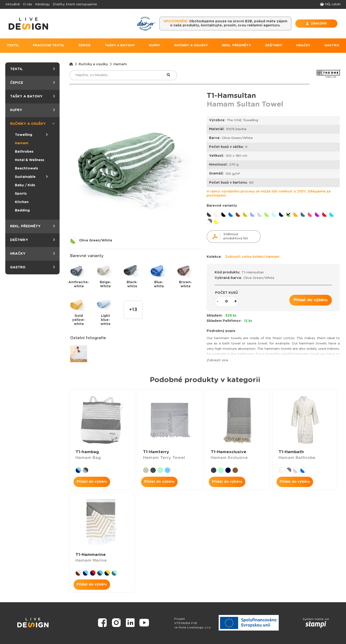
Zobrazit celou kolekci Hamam (252, 257)
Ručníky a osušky (32, 124)
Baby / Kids (25, 185)
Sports (21, 194)
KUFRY (155, 45)
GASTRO (332, 45)
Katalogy (42, 4)
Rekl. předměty (32, 226)
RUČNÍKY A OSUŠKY (191, 45)
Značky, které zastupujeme (75, 4)
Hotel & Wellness (30, 160)
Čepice (32, 83)
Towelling (31, 135)
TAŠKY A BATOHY (120, 45)
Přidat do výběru (311, 300)
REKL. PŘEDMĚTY (236, 45)
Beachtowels (26, 169)
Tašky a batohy (32, 97)
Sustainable (31, 177)
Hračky (32, 254)
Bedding (22, 211)
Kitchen (22, 202)
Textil (32, 69)
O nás (28, 4)
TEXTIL (13, 45)
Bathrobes (24, 152)
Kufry (32, 110)
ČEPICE (84, 45)
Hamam (22, 143)
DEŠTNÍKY (274, 45)
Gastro (32, 268)
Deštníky (32, 240)
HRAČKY (303, 45)
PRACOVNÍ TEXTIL (49, 45)
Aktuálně (13, 4)
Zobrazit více (217, 360)
